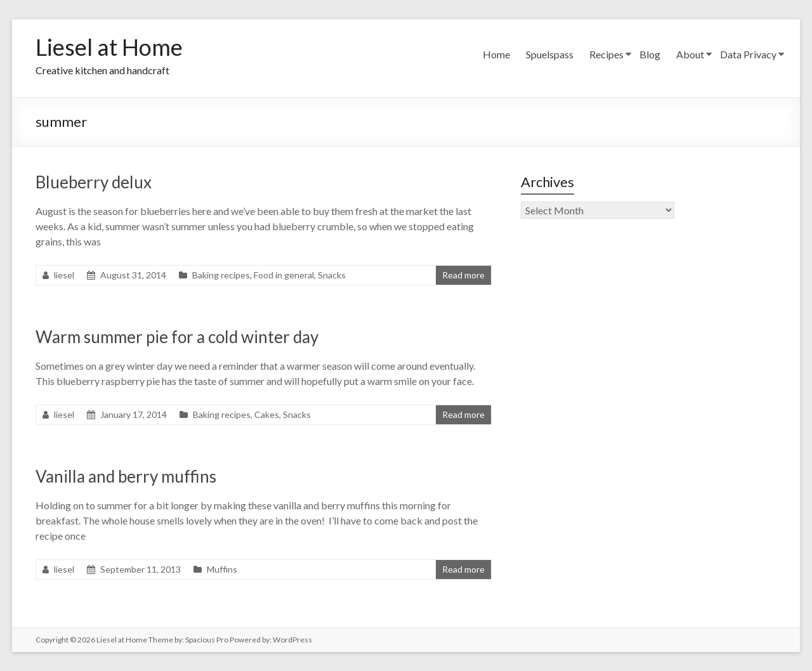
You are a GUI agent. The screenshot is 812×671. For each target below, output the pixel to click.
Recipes (606, 54)
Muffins (222, 569)
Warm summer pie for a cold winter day (177, 337)
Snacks (332, 275)
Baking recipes (221, 275)
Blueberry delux (94, 182)
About (690, 54)
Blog (650, 54)
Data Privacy (748, 54)
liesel (64, 275)
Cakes (267, 414)
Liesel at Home (109, 47)
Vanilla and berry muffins (126, 476)
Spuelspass (550, 54)
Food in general (284, 275)
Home (496, 54)
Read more (463, 275)
